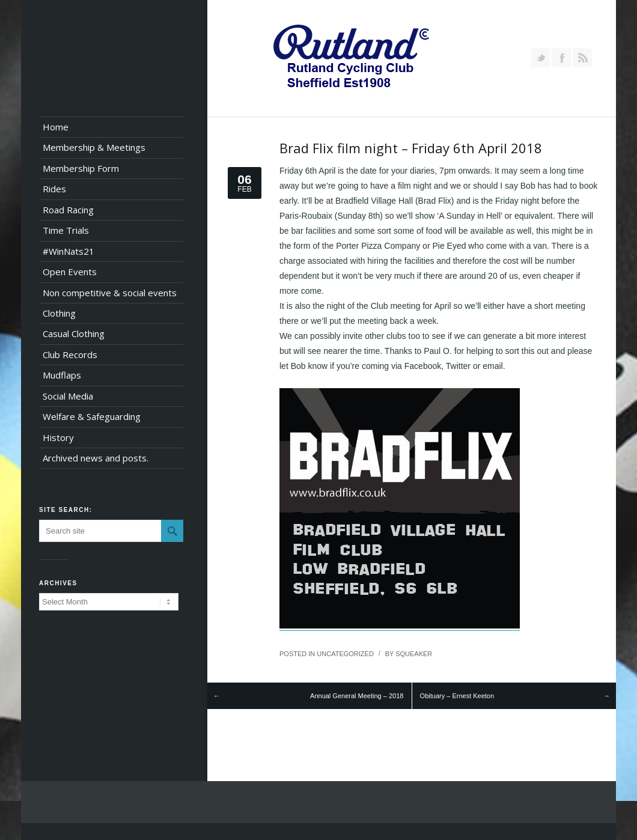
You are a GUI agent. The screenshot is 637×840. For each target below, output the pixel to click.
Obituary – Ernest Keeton (457, 696)
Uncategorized (345, 654)
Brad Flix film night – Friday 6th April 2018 (411, 148)
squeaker (414, 654)
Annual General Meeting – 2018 (357, 696)
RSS (582, 58)
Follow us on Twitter (540, 58)
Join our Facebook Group (561, 58)
